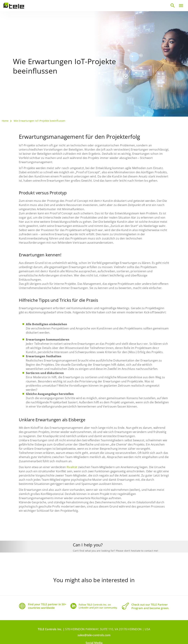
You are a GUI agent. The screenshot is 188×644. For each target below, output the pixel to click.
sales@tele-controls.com (94, 628)
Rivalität (72, 467)
